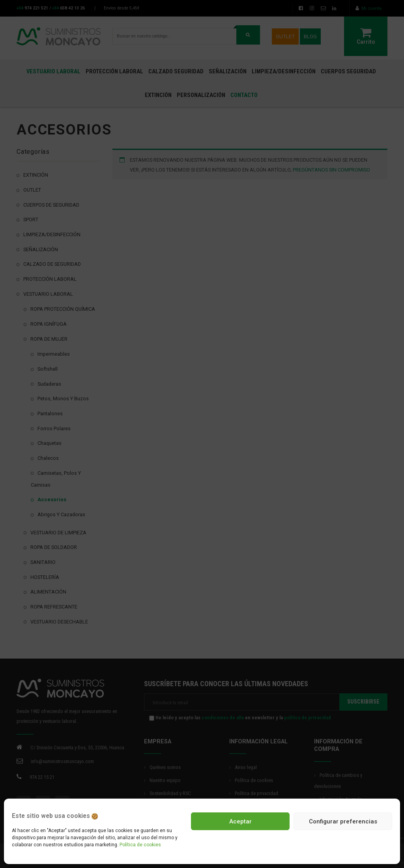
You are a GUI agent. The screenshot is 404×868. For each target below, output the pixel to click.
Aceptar (240, 821)
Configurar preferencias (343, 821)
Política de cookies (140, 845)
